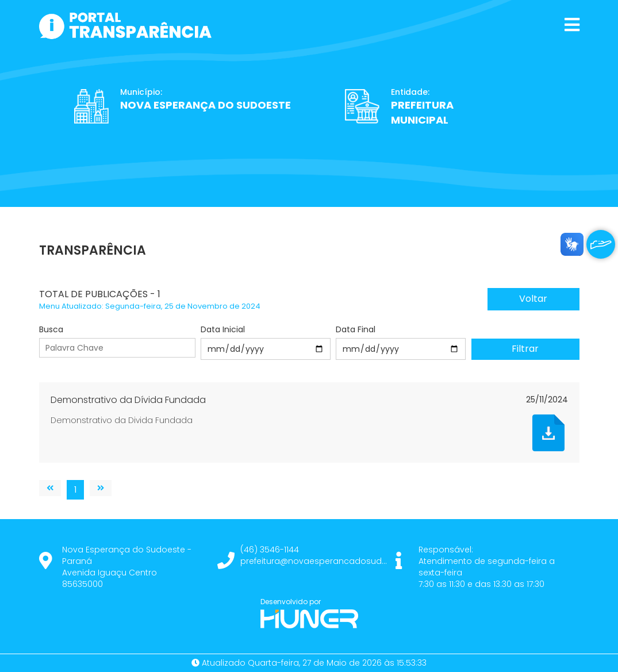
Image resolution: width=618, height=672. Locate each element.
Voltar (533, 299)
